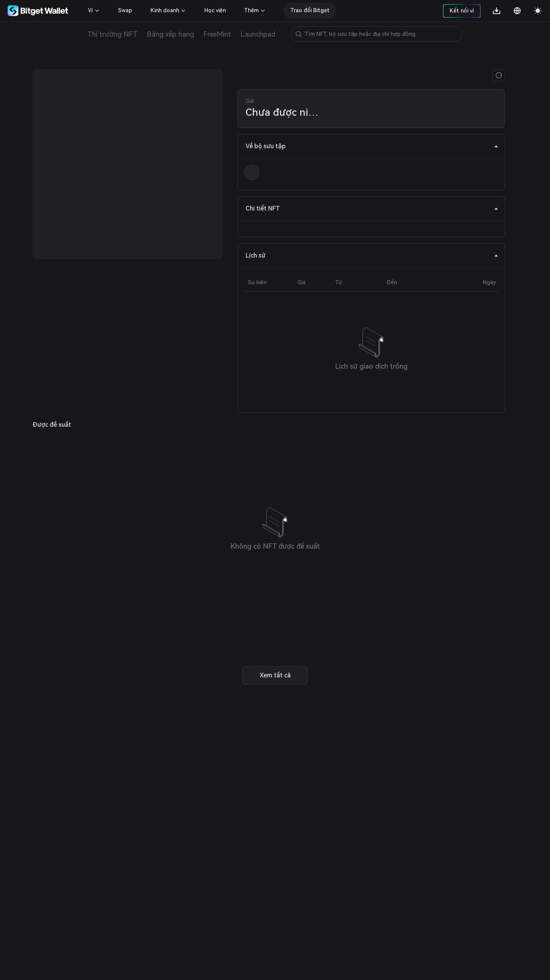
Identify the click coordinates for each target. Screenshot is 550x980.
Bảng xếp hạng (170, 34)
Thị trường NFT (112, 34)
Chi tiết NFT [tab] (372, 208)
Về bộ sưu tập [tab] (372, 146)
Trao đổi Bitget (310, 10)
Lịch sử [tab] (372, 255)
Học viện (215, 10)
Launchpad (258, 34)
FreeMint (217, 34)
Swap (125, 10)
